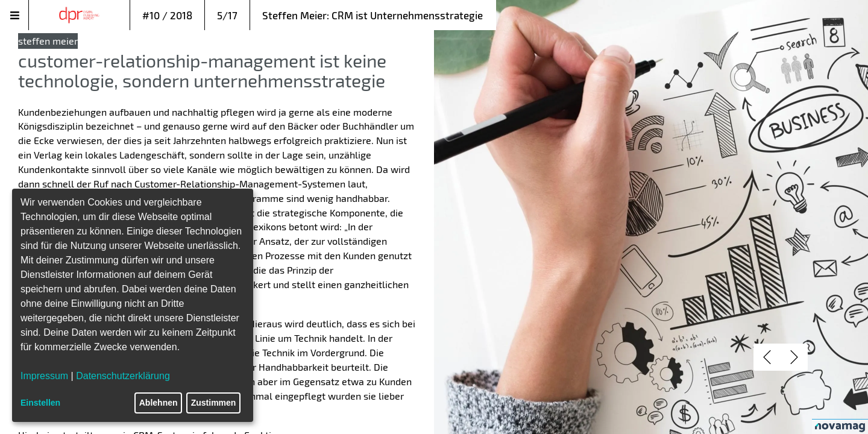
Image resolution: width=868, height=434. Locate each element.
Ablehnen (159, 403)
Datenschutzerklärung (123, 376)
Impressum (44, 376)
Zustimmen (214, 403)
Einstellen (40, 403)
